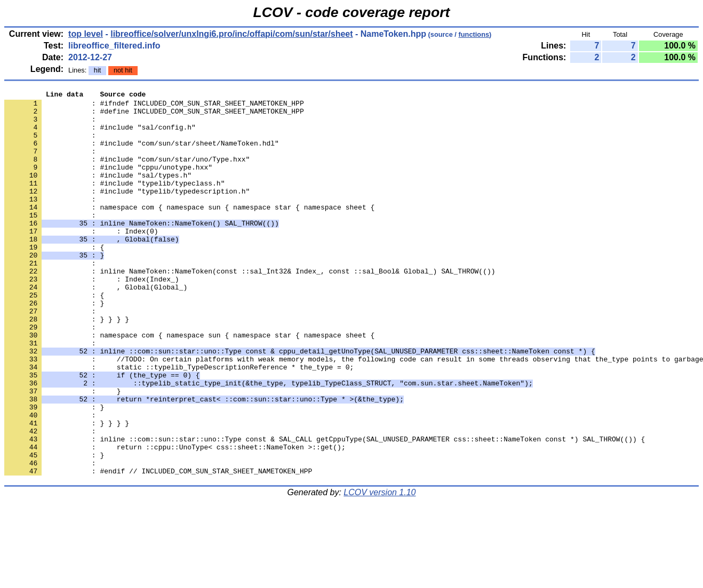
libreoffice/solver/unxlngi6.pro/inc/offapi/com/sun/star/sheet (231, 34)
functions (474, 34)
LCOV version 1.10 (380, 569)
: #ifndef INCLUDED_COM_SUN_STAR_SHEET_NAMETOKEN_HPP (154, 106)
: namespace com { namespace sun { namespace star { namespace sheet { (189, 231)
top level (86, 34)
